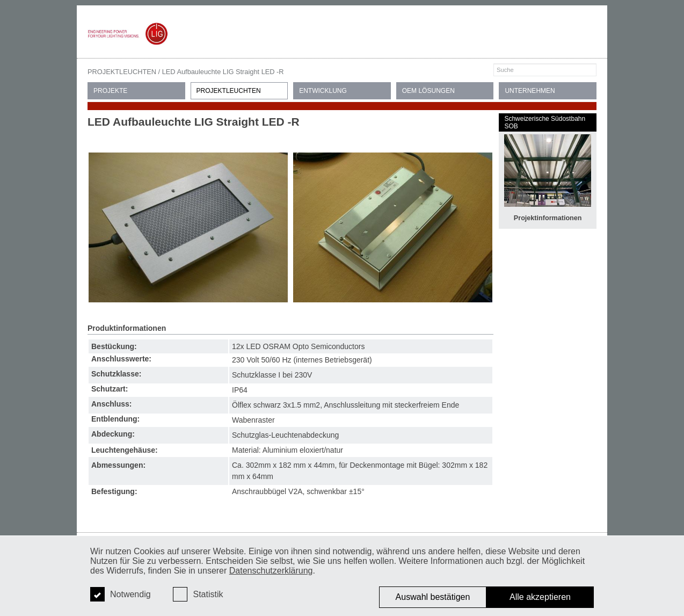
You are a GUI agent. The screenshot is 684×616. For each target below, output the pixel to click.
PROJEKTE (110, 91)
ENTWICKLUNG (323, 91)
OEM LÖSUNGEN (428, 91)
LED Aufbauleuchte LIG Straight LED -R (223, 72)
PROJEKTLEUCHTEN (122, 72)
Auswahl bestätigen (433, 597)
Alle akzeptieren (540, 597)
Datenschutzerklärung (271, 571)
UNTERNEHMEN (530, 91)
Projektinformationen (548, 218)
